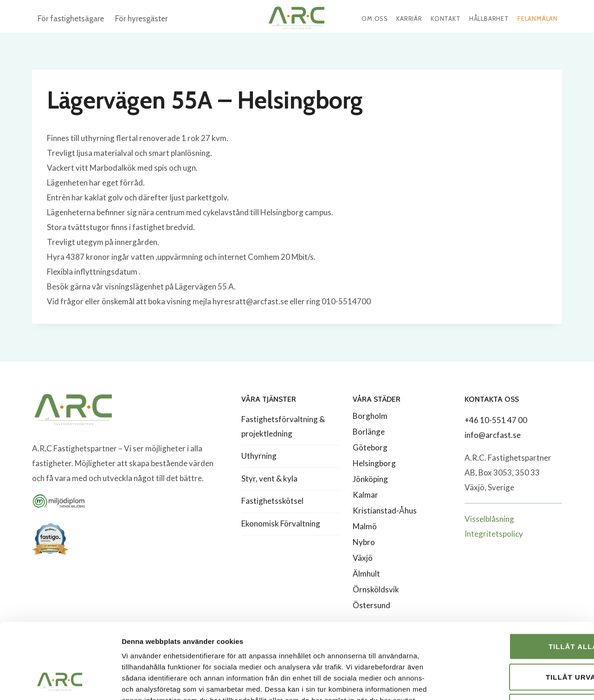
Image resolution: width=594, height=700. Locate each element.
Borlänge (369, 432)
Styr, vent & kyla (269, 478)
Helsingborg (374, 463)
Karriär (409, 19)
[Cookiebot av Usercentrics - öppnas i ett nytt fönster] (60, 682)
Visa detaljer (504, 682)
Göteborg (370, 447)
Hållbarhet (489, 19)
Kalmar (365, 495)
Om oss (375, 19)
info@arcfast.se (493, 435)
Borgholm (370, 416)
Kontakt (446, 19)
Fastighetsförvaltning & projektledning (283, 426)
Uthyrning (259, 456)
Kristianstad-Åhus (385, 511)
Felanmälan (538, 19)
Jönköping (370, 479)
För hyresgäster (141, 19)
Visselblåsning (489, 519)
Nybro (364, 542)
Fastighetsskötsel (272, 501)
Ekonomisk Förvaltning (281, 523)
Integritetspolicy (494, 534)
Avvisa (517, 639)
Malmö (365, 526)
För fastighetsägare (71, 19)
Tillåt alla (517, 578)
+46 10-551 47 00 (496, 420)
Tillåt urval (517, 609)
